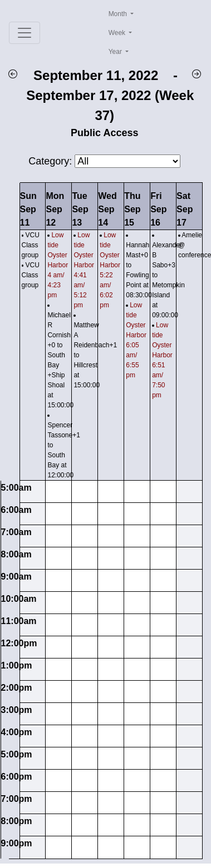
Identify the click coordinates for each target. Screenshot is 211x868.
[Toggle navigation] (24, 33)
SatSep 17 (185, 209)
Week (118, 33)
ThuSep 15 (132, 209)
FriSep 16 (158, 209)
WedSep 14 (107, 209)
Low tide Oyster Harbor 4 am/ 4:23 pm (58, 265)
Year (116, 52)
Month (119, 14)
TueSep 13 (80, 209)
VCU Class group (31, 245)
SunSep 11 (28, 209)
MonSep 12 (55, 209)
